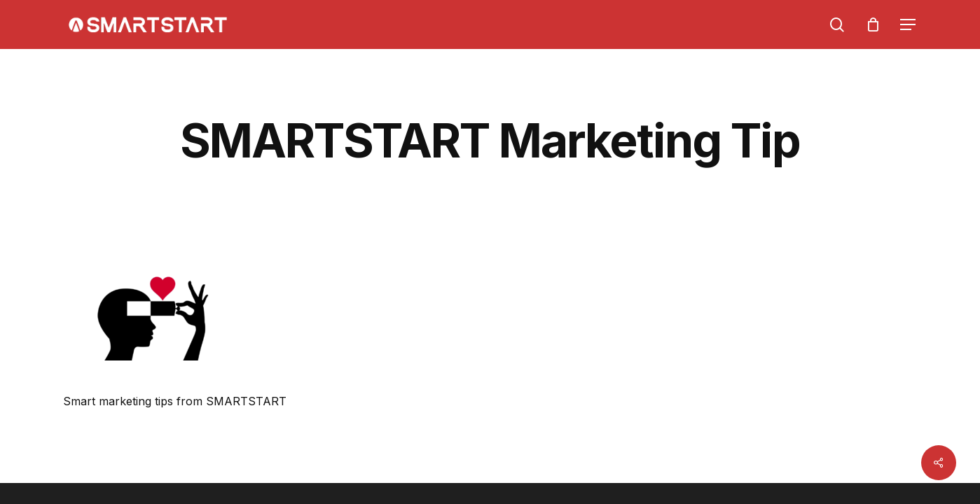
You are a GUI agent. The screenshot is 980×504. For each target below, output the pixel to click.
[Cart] (873, 24)
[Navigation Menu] (909, 25)
